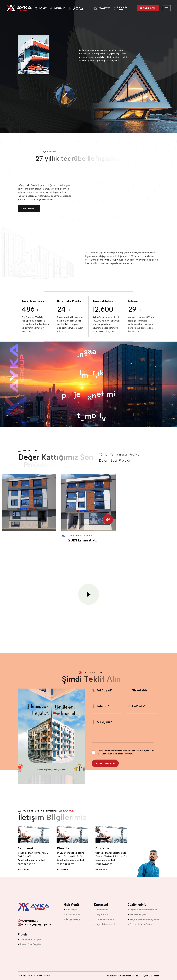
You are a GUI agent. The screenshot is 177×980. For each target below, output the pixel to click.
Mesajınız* (102, 722)
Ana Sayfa (70, 910)
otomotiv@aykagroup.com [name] (34, 925)
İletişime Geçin (72, 919)
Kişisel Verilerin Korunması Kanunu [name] (123, 976)
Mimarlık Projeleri (137, 914)
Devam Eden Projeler (29, 944)
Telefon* (100, 706)
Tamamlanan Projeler (30, 939)
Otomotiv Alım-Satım (140, 924)
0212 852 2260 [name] (120, 8)
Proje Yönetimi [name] (75, 8)
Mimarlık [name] (57, 8)
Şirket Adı (137, 690)
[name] (19, 8)
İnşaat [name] (40, 8)
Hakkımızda (101, 910)
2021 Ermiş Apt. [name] (83, 540)
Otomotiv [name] (102, 8)
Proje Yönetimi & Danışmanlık (143, 919)
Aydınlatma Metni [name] (151, 976)
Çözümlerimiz (72, 914)
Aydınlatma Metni (104, 924)
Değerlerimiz (102, 914)
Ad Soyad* (102, 690)
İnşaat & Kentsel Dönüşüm (142, 910)
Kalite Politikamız (104, 919)
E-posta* (136, 706)
